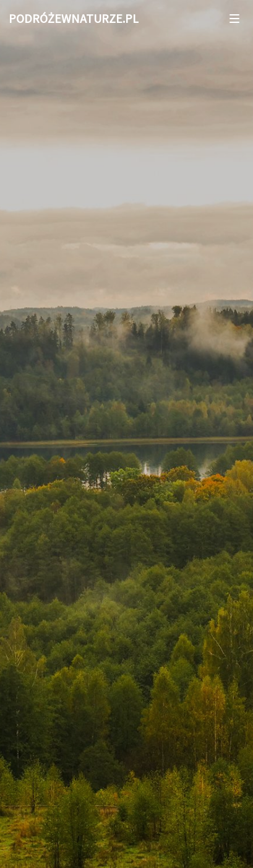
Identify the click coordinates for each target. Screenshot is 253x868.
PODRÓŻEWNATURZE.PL (74, 18)
